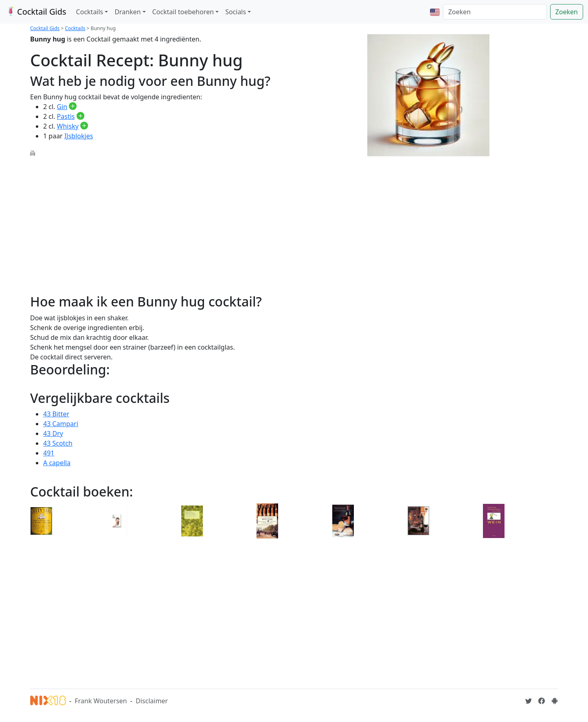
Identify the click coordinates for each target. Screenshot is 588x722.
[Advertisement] (160, 221)
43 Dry (53, 433)
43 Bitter (56, 414)
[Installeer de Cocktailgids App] (555, 701)
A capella (57, 463)
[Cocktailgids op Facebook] (542, 701)
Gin (62, 107)
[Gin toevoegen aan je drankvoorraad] (73, 107)
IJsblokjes (79, 136)
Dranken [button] (127, 12)
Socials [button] (236, 12)
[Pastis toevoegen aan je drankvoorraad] (80, 116)
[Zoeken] (495, 12)
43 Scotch (58, 443)
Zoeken (567, 12)
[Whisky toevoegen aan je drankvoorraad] (84, 126)
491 (49, 453)
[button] (435, 12)
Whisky (68, 126)
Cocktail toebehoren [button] (183, 12)
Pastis (66, 116)
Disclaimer (152, 701)
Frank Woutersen (101, 701)
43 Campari (61, 424)
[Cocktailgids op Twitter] (529, 701)
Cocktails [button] (90, 12)
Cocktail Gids (36, 12)
